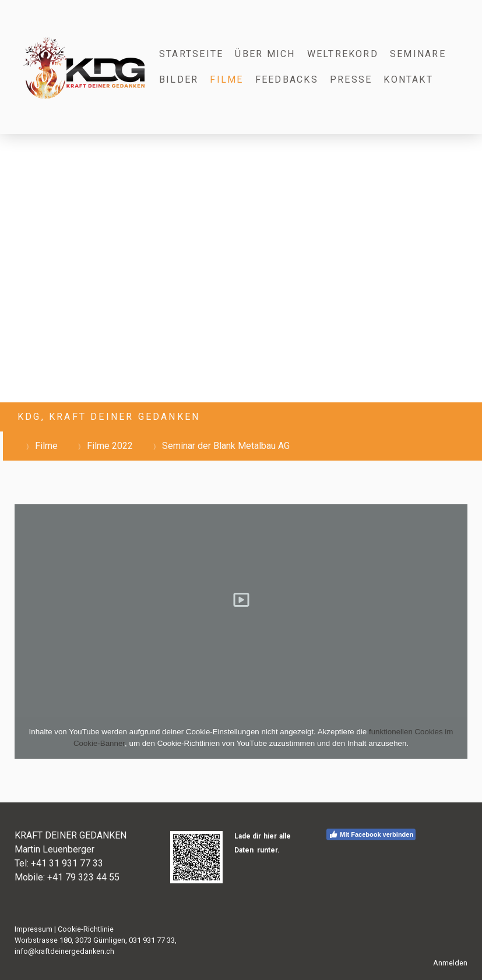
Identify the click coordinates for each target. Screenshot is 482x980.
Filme (226, 79)
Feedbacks (287, 79)
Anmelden (450, 963)
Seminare (418, 54)
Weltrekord (343, 54)
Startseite (191, 54)
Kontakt (408, 79)
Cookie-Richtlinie (86, 929)
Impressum (34, 929)
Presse (351, 79)
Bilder (179, 79)
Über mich (265, 54)
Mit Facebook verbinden (371, 834)
